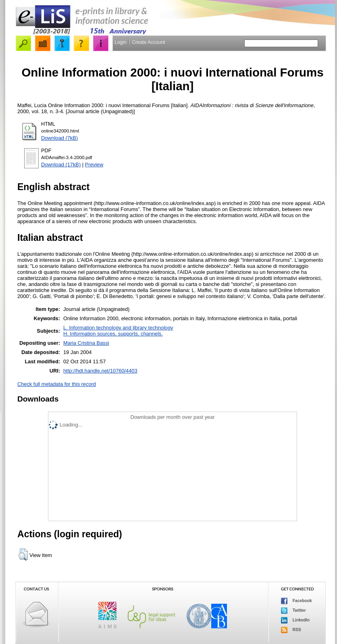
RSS (291, 630)
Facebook (296, 601)
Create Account (148, 42)
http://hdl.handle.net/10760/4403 (100, 371)
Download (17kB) (61, 165)
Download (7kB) (59, 138)
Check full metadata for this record (57, 384)
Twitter (293, 611)
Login (120, 42)
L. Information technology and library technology (118, 328)
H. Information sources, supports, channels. (113, 334)
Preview (94, 165)
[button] (23, 555)
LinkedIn (295, 620)
